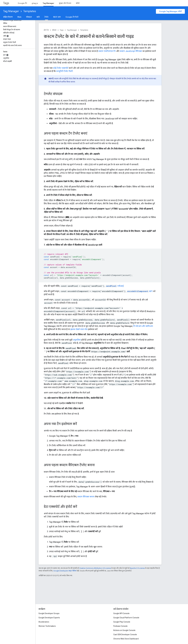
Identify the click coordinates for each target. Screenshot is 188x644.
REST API (57, 17)
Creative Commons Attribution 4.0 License (95, 568)
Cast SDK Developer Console (125, 635)
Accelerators (44, 622)
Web (19, 17)
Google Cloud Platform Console (126, 618)
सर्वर (38, 17)
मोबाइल (29, 17)
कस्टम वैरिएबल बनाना (86, 497)
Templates (30, 11)
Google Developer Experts (49, 618)
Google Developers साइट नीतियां (65, 571)
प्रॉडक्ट (54, 30)
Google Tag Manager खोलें (170, 11)
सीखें (78, 3)
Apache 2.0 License (137, 568)
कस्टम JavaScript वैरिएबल (131, 51)
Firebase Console (120, 626)
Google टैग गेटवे (72, 17)
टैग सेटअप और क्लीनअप (143, 326)
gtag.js (35, 3)
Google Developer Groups (49, 613)
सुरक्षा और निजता (65, 3)
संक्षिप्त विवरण (8, 17)
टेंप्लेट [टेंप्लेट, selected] (46, 17)
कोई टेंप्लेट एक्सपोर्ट (61, 68)
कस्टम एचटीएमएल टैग (107, 51)
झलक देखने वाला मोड (79, 329)
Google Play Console (122, 622)
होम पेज (46, 30)
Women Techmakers (47, 626)
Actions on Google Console (124, 630)
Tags (6, 3)
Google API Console (121, 613)
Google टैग (22, 3)
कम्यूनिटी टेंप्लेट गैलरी (64, 71)
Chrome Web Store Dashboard (126, 639)
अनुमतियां (77, 340)
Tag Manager (11, 11)
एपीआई (115, 286)
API (140, 291)
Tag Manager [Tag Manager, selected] (48, 3)
